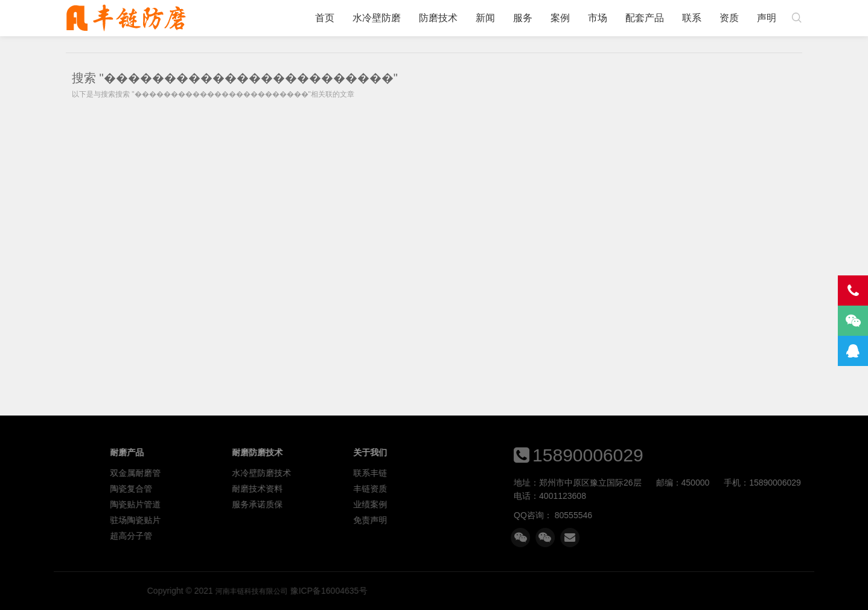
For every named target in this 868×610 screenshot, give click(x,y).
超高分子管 (271, 536)
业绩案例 (510, 504)
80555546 (683, 515)
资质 (729, 18)
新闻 (485, 18)
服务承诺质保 (397, 504)
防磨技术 (438, 18)
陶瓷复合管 (271, 489)
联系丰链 (510, 473)
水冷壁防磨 (377, 18)
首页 (325, 18)
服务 (523, 18)
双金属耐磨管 (275, 473)
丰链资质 (510, 489)
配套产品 (645, 18)
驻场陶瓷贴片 (275, 520)
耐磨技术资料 (397, 489)
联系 (692, 18)
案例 (560, 18)
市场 (598, 18)
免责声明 (510, 520)
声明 (767, 18)
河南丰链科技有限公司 (126, 18)
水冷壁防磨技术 (401, 473)
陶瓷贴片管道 (275, 504)
